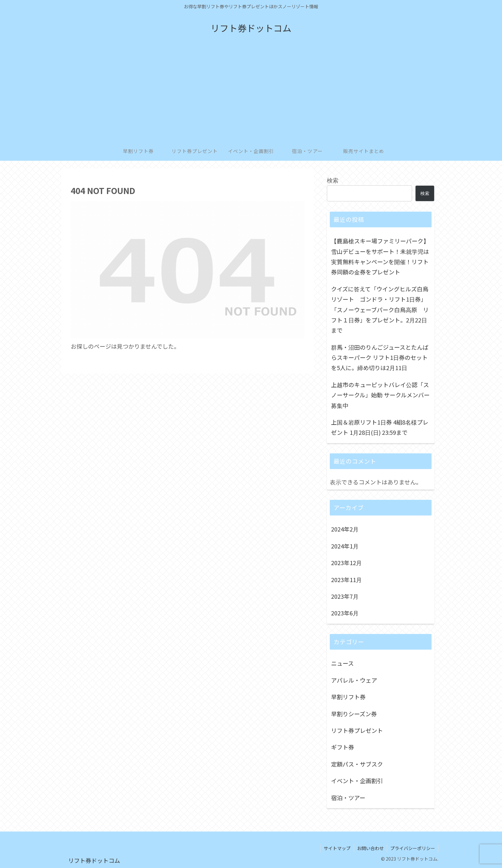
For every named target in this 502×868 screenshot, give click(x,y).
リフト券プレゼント (357, 730)
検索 (333, 180)
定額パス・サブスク (357, 764)
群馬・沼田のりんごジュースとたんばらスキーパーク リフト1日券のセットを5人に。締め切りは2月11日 (380, 357)
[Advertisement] (251, 93)
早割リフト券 (348, 697)
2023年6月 (345, 613)
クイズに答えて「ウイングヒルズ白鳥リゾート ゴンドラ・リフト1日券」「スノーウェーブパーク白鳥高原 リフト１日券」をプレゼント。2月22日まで (380, 310)
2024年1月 (345, 546)
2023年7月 (345, 596)
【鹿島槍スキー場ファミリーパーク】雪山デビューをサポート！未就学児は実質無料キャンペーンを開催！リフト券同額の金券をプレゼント (380, 256)
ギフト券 (343, 747)
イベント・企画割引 (357, 781)
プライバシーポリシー (412, 848)
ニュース (342, 663)
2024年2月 (345, 529)
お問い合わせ (370, 848)
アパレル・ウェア (354, 680)
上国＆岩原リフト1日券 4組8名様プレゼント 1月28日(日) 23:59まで (380, 427)
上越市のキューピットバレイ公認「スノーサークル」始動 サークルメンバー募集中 (380, 395)
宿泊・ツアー (348, 798)
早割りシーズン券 (354, 714)
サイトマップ (336, 848)
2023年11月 (346, 580)
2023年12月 (346, 563)
